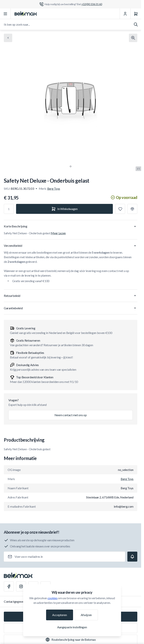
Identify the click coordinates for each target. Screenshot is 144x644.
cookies (53, 598)
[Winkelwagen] (136, 14)
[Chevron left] (8, 38)
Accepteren (60, 615)
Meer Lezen (58, 233)
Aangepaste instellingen (72, 627)
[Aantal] (9, 209)
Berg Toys (54, 188)
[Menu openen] (5, 14)
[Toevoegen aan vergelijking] (132, 209)
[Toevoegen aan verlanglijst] (120, 209)
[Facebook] (9, 586)
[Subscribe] (132, 557)
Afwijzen (86, 615)
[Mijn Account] (125, 14)
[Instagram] (21, 586)
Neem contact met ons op (71, 415)
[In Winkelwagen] (64, 209)
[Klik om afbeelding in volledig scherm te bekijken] (133, 38)
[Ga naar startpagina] (26, 14)
